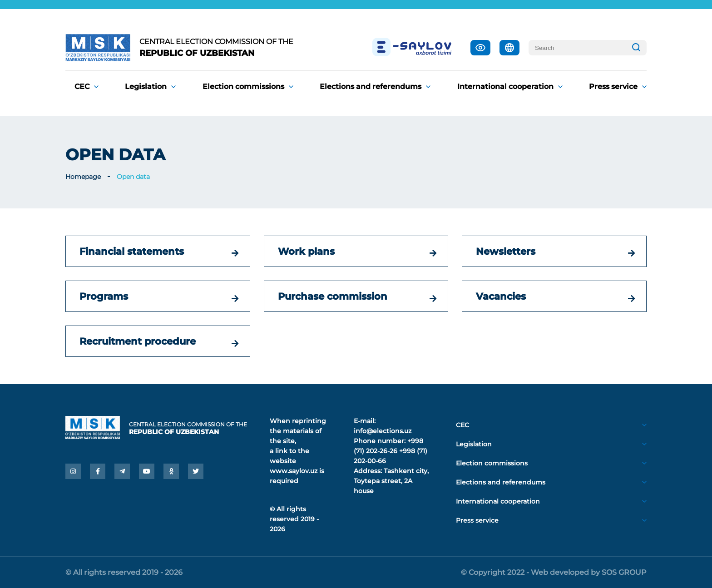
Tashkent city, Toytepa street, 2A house (391, 481)
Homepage (83, 177)
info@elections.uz (383, 431)
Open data (133, 177)
